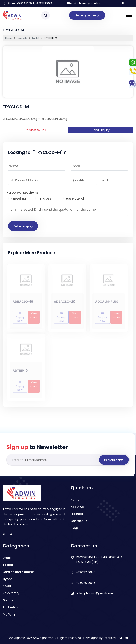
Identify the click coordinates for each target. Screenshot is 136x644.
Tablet (36, 38)
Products (22, 38)
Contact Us (79, 521)
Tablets (8, 565)
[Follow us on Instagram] (124, 3)
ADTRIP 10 (20, 372)
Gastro (8, 600)
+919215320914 (25, 3)
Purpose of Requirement (24, 193)
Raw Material (72, 199)
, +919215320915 (43, 3)
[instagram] (4, 535)
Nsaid (7, 586)
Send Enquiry (101, 130)
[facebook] (11, 535)
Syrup (7, 558)
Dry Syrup (9, 614)
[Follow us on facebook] (132, 3)
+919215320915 (86, 583)
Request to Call (35, 130)
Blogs (75, 528)
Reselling (17, 199)
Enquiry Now (20, 319)
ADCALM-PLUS (107, 303)
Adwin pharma (43, 638)
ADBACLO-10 (23, 303)
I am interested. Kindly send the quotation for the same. (68, 210)
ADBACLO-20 (65, 303)
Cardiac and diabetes (19, 572)
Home (9, 38)
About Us (77, 507)
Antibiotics (10, 607)
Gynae (7, 579)
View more (34, 316)
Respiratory (11, 593)
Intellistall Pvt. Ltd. (116, 638)
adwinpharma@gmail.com (85, 3)
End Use (43, 199)
